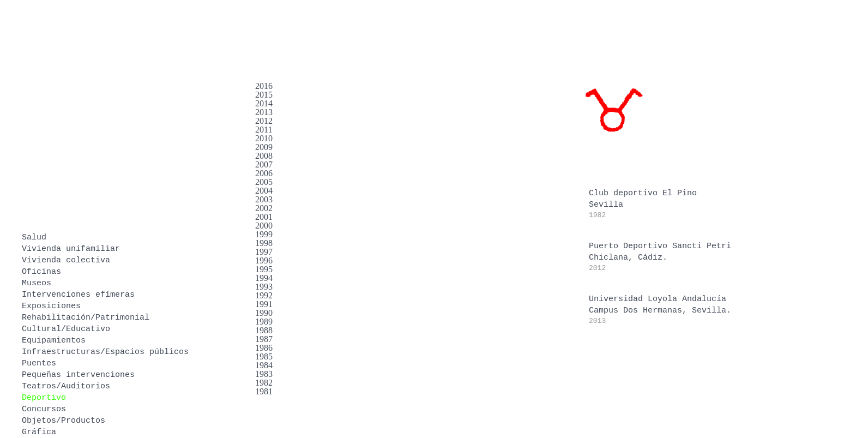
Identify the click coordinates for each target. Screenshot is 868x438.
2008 (264, 156)
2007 (264, 164)
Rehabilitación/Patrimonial (86, 318)
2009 (264, 147)
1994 (264, 278)
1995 (264, 269)
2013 (264, 112)
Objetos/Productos (64, 421)
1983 (264, 374)
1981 (264, 391)
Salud (34, 238)
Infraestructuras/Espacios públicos (105, 352)
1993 (264, 287)
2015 (264, 95)
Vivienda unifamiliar (71, 249)
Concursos (44, 409)
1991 (264, 304)
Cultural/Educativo (66, 329)
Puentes (39, 364)
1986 (264, 348)
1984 (264, 365)
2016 (264, 86)
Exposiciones (51, 306)
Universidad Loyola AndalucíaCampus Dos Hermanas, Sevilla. (660, 310)
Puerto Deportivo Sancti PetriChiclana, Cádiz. (660, 257)
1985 (264, 356)
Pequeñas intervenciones (78, 375)
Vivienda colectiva (66, 260)
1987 (264, 339)
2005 (264, 182)
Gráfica (39, 432)
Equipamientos (54, 341)
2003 (264, 199)
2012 (264, 121)
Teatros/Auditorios (66, 386)
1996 (264, 260)
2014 (264, 103)
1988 (264, 330)
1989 (264, 322)
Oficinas (41, 272)
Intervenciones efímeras (78, 295)
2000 (264, 226)
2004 (264, 191)
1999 (264, 234)
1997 (264, 252)
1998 (264, 243)
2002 (264, 208)
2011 (264, 130)
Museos (37, 283)
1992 (264, 295)
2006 (264, 173)
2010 (264, 138)
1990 (264, 313)
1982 (264, 383)
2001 (264, 217)
